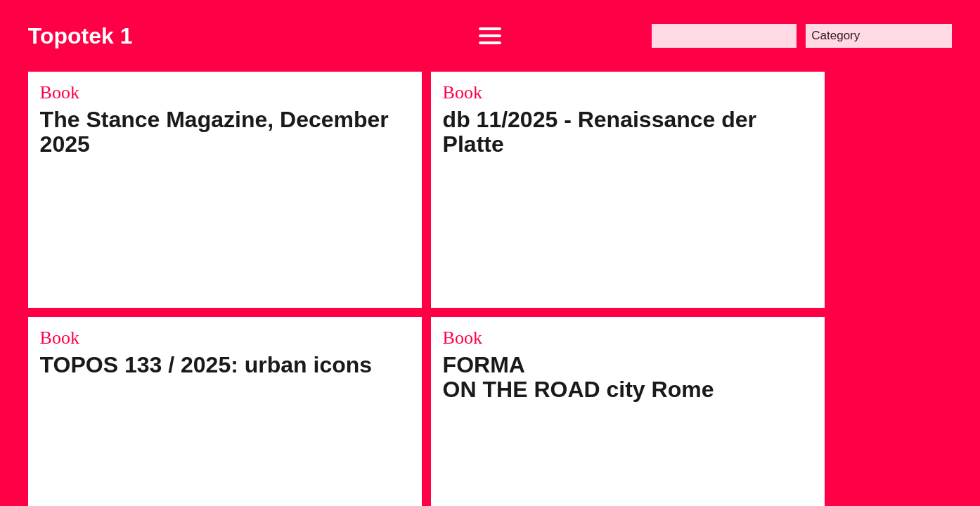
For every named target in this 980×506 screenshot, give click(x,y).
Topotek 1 (80, 36)
